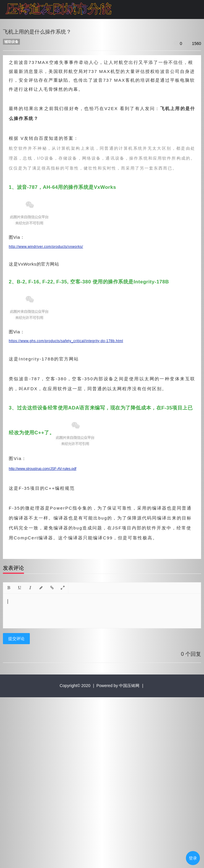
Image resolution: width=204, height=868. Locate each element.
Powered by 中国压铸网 (118, 686)
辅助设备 (11, 42)
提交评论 (16, 639)
